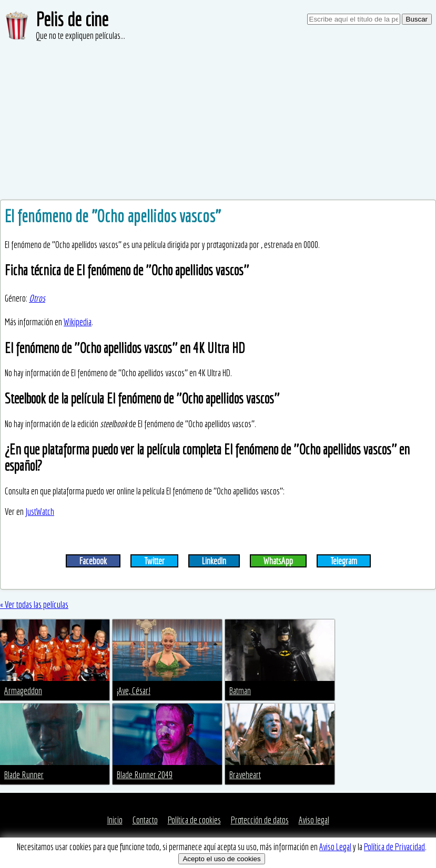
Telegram (344, 561)
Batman (240, 691)
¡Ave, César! (134, 691)
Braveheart (245, 775)
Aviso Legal (335, 847)
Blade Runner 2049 (145, 775)
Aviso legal (314, 820)
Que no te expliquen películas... (80, 35)
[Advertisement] (218, 121)
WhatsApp (278, 561)
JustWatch (40, 512)
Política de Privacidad (394, 847)
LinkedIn (214, 561)
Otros (37, 298)
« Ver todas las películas (34, 604)
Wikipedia (78, 322)
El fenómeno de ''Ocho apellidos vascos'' (113, 216)
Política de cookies (194, 820)
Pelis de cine (72, 19)
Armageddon (23, 691)
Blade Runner (24, 775)
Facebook (93, 561)
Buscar (417, 19)
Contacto (145, 820)
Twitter (154, 561)
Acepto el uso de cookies (221, 859)
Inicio (115, 820)
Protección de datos (260, 820)
